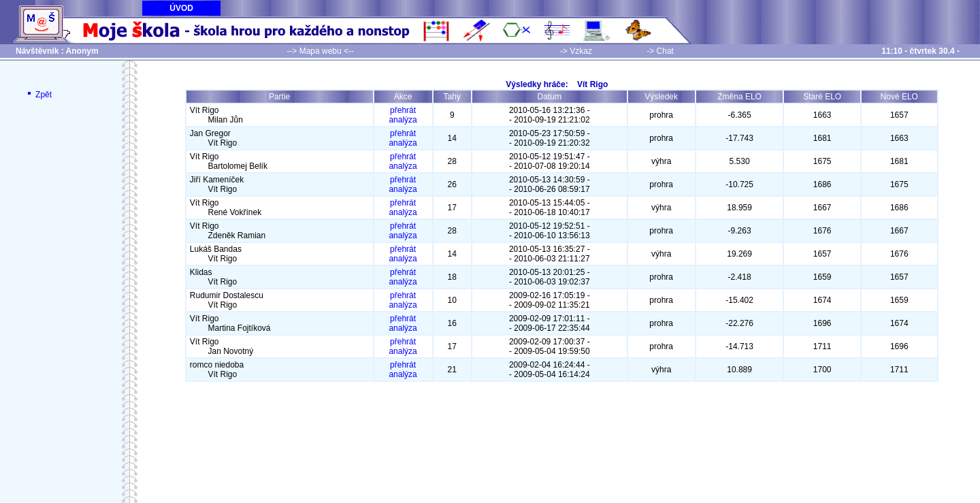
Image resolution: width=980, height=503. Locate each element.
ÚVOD (181, 8)
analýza (403, 120)
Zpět (38, 95)
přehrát (403, 110)
